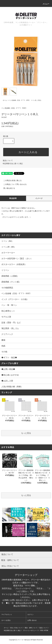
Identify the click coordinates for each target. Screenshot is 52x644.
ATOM (46, 630)
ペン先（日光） (37, 100)
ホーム (5, 100)
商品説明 (13, 198)
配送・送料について (31, 628)
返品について (8, 161)
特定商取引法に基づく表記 (13, 164)
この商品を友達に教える (11, 180)
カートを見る (6, 620)
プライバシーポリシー (30, 630)
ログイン (31, 614)
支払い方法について (16, 628)
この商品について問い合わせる (13, 184)
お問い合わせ (32, 620)
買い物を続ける (7, 188)
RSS (42, 630)
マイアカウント (7, 614)
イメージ (39, 198)
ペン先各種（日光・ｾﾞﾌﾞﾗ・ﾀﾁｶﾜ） (20, 100)
